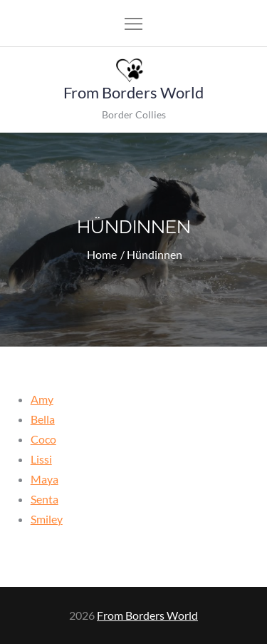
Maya (44, 479)
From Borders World (133, 92)
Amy (42, 399)
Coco (43, 439)
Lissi (41, 459)
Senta (44, 499)
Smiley (47, 519)
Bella (43, 419)
